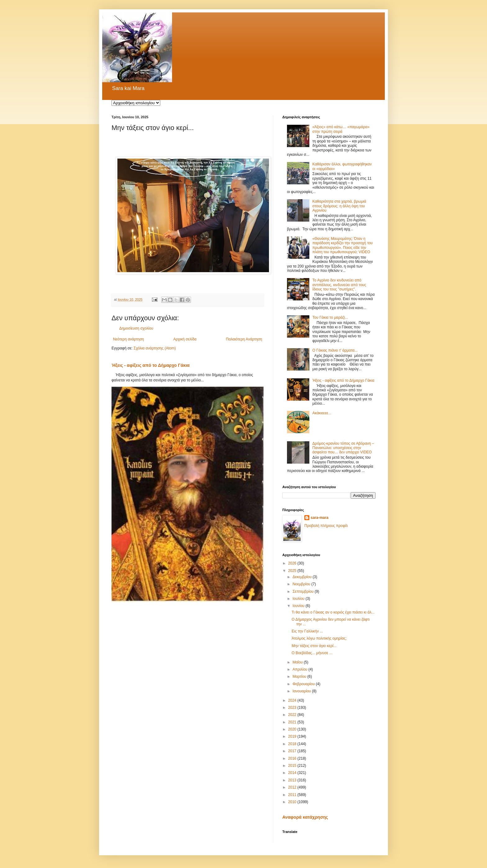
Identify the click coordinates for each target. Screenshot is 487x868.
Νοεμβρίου (302, 584)
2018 (293, 744)
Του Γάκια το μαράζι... (330, 317)
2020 (293, 729)
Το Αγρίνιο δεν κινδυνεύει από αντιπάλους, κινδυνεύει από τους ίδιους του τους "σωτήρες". (339, 285)
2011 (293, 795)
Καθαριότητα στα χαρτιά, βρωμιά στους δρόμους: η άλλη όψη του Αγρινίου (339, 206)
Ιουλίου (299, 599)
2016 (293, 758)
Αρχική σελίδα (185, 339)
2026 (293, 563)
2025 (293, 571)
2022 (293, 715)
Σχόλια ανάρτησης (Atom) (155, 348)
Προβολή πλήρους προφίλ (326, 526)
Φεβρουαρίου (304, 684)
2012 (293, 787)
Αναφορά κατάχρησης (305, 817)
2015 (293, 766)
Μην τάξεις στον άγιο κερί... (314, 646)
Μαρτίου (300, 677)
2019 (293, 736)
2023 (293, 708)
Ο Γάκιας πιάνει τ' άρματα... (335, 350)
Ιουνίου (299, 606)
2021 (293, 722)
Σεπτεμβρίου (304, 591)
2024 (293, 700)
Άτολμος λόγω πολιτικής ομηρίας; (319, 638)
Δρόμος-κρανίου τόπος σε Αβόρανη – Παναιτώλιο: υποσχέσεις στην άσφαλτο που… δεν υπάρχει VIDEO (343, 448)
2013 (293, 780)
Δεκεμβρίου (303, 577)
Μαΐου (298, 662)
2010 (293, 802)
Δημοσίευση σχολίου (136, 328)
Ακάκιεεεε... (322, 413)
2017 (293, 751)
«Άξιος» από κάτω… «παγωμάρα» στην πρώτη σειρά (341, 129)
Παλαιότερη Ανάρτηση (244, 339)
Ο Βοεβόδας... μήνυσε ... (312, 653)
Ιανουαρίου (302, 691)
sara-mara (319, 518)
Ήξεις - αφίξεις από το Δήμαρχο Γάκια (151, 365)
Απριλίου (300, 669)
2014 (293, 773)
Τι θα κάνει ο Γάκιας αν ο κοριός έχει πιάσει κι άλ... (333, 612)
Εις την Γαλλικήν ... (307, 631)
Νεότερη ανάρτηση (128, 339)
